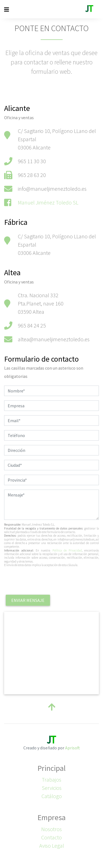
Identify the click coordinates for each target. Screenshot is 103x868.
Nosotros (51, 829)
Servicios (52, 788)
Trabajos (51, 780)
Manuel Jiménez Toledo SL (48, 202)
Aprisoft (73, 748)
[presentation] (46, 582)
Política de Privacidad (67, 550)
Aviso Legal (52, 846)
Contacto (51, 837)
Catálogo (52, 796)
